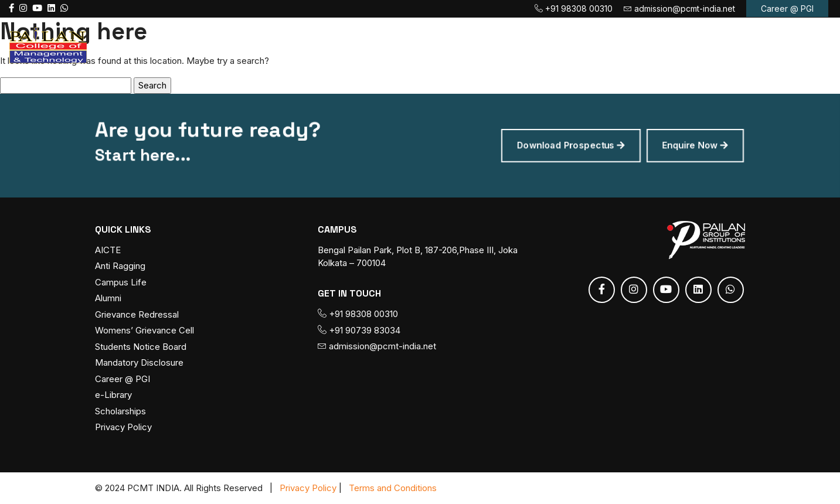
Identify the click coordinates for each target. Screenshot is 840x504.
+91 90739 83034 (359, 330)
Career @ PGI (787, 8)
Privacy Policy (123, 428)
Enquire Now (673, 145)
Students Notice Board (141, 347)
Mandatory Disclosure (139, 363)
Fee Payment (565, 45)
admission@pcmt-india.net (679, 8)
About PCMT (329, 45)
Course (407, 45)
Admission (480, 45)
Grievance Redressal (137, 315)
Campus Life (121, 283)
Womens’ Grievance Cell (144, 331)
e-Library (113, 395)
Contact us (727, 45)
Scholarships (120, 412)
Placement (651, 45)
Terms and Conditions (393, 488)
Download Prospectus (559, 145)
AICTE (108, 251)
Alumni (108, 299)
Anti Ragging (120, 266)
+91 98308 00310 (574, 8)
